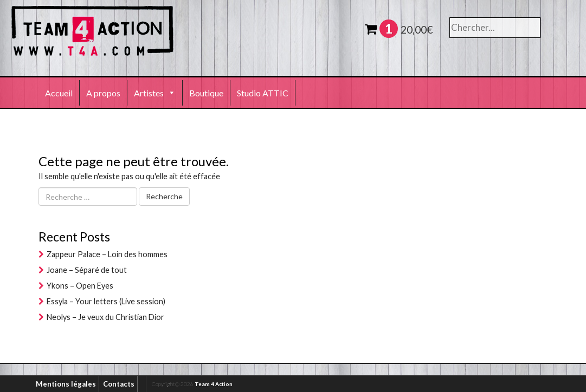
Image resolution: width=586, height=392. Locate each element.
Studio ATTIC (263, 93)
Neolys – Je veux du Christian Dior (105, 317)
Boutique (206, 93)
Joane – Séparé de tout (87, 270)
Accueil (59, 93)
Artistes (155, 93)
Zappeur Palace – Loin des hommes (107, 254)
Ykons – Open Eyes (80, 286)
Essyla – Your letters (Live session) (106, 301)
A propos (103, 93)
